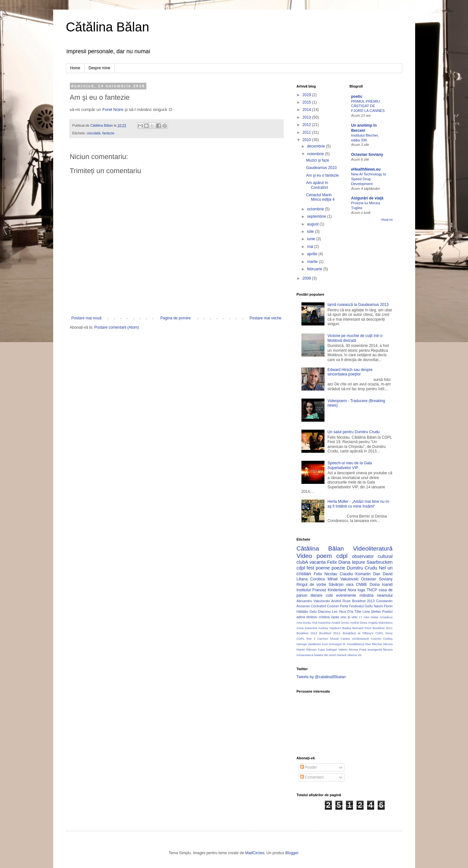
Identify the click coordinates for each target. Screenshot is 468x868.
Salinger (331, 649)
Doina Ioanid (381, 585)
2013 (307, 117)
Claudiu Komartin (355, 574)
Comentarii (312, 777)
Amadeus (386, 617)
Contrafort (318, 606)
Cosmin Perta (337, 606)
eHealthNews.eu (366, 169)
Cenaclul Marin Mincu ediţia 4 (320, 197)
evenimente (346, 595)
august (313, 224)
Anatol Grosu (340, 623)
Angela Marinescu (380, 623)
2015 (307, 102)
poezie (338, 568)
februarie (315, 269)
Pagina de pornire (175, 318)
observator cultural (372, 556)
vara (350, 585)
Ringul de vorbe (312, 585)
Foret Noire (113, 110)
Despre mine (100, 68)
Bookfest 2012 (307, 633)
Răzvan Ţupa (316, 649)
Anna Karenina (307, 628)
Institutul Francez (312, 590)
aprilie (312, 254)
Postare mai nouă (86, 318)
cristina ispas (329, 617)
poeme (323, 568)
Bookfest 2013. (330, 633)
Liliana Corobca (311, 579)
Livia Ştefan (372, 611)
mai (311, 247)
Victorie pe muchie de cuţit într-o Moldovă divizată (355, 338)
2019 (307, 95)
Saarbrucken (380, 562)
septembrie (317, 216)
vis (359, 655)
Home (75, 68)
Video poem (314, 556)
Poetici (387, 611)
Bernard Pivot (362, 628)
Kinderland (337, 590)
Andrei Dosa (359, 623)
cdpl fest (305, 568)
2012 (307, 125)
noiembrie (316, 154)
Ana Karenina (321, 623)
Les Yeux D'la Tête (347, 611)
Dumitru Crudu (362, 568)
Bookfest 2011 (382, 628)
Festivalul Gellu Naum (366, 606)
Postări (309, 767)
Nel (382, 568)
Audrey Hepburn (330, 628)
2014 (307, 110)
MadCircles (255, 853)
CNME (361, 585)
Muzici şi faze (317, 160)
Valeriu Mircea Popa (352, 649)
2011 (307, 132)
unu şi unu (349, 617)
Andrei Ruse (341, 601)
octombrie (316, 209)
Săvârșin (336, 585)
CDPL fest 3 (306, 639)
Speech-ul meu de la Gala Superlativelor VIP (350, 465)
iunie (312, 239)
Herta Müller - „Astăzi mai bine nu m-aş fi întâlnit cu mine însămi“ (359, 504)
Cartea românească (355, 639)
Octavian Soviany (367, 155)
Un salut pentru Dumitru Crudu (353, 432)
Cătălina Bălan (108, 27)
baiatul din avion (325, 655)
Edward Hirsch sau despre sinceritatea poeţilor (350, 372)
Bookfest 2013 (363, 601)
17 (361, 617)
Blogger (292, 853)
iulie (311, 232)
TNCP (372, 590)
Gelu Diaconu (320, 611)
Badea (347, 628)
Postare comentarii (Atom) (116, 327)
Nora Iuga (356, 590)
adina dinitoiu (307, 617)
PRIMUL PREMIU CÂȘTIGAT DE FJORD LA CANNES (368, 106)
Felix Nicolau (326, 574)
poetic (357, 97)
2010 (307, 140)
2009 (307, 278)
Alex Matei (371, 617)
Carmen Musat (328, 639)
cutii (329, 595)
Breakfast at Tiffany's (358, 633)
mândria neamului (376, 595)
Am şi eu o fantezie (322, 175)
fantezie (108, 133)
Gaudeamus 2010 (321, 168)
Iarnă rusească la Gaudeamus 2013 (358, 305)
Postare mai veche (265, 318)
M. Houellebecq (353, 644)
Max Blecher (374, 644)
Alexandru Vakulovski (313, 601)
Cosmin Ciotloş (382, 639)
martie (313, 262)
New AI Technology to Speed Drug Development (369, 179)
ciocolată (94, 133)
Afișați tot (386, 220)
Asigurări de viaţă (367, 198)
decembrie (316, 146)
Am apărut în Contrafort (317, 185)
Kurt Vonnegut (332, 644)
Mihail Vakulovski (343, 579)
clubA (302, 562)
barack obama (347, 655)
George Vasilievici (309, 644)
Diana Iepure (352, 562)
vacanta (317, 562)
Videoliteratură (373, 548)
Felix (332, 562)
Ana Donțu (304, 623)
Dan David (383, 574)
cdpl (342, 556)
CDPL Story (384, 633)
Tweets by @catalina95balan (321, 677)
